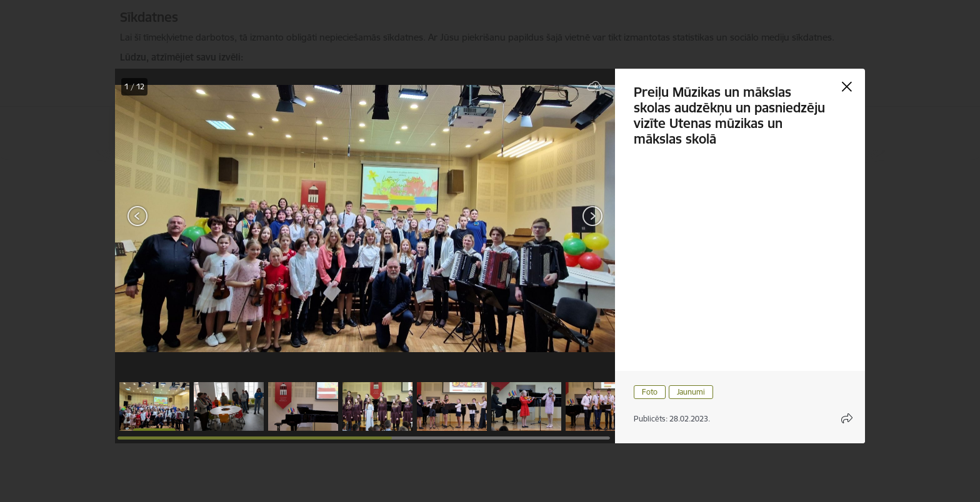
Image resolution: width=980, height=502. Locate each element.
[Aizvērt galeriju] (847, 87)
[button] (154, 406)
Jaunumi (691, 392)
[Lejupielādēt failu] (595, 86)
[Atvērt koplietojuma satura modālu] (847, 418)
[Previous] (138, 216)
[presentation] (190, 217)
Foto (650, 392)
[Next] (592, 216)
